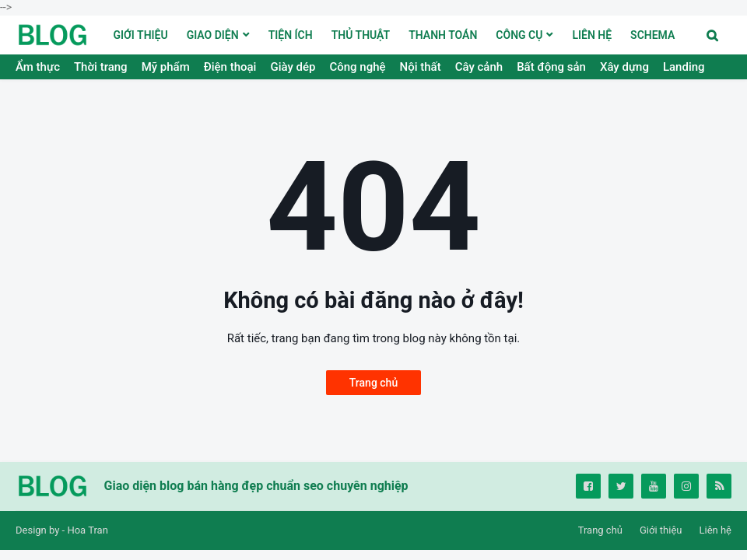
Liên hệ (715, 530)
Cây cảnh (479, 67)
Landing (684, 67)
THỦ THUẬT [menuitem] (361, 35)
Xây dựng (624, 67)
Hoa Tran (87, 530)
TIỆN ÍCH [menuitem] (291, 35)
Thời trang (101, 67)
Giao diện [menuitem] (213, 35)
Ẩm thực (38, 67)
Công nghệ (357, 67)
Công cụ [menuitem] (519, 35)
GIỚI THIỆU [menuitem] (141, 35)
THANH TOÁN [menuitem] (443, 35)
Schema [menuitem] (652, 35)
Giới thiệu (661, 530)
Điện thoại (230, 67)
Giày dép (293, 67)
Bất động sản (551, 67)
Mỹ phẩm (166, 67)
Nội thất (421, 67)
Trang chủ (373, 383)
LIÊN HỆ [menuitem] (592, 35)
